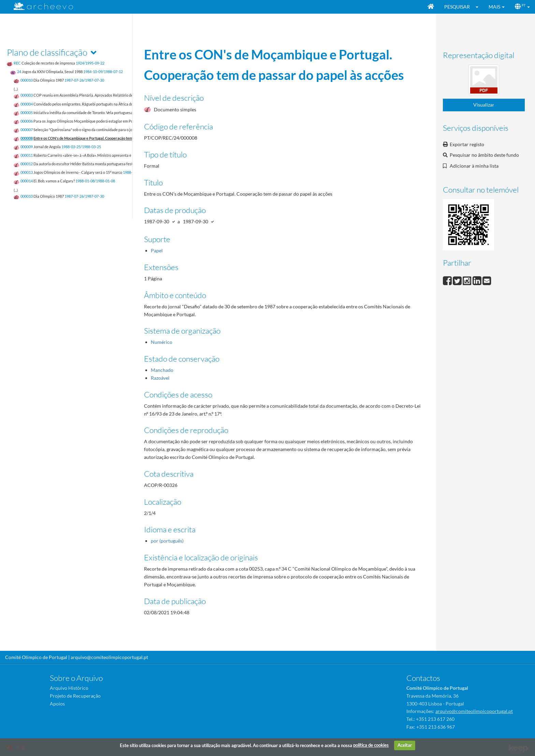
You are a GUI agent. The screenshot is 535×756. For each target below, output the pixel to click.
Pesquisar (457, 7)
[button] (479, 7)
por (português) (167, 541)
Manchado (162, 370)
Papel (157, 250)
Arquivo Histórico (69, 688)
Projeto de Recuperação (75, 696)
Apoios (57, 704)
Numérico (162, 342)
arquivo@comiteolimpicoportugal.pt (109, 657)
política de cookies (371, 745)
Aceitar (405, 745)
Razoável (160, 378)
